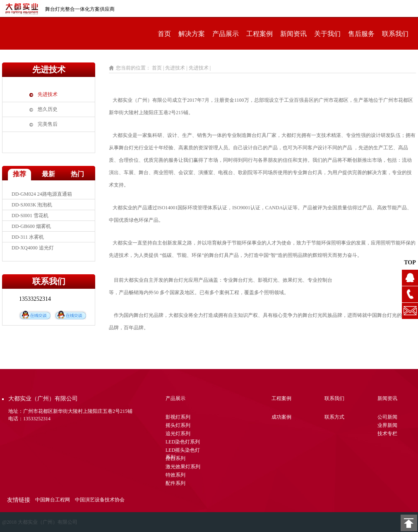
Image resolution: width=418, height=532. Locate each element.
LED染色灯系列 (183, 442)
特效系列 (175, 475)
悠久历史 (48, 109)
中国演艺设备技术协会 (100, 500)
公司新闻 (387, 417)
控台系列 (175, 458)
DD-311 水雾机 (28, 237)
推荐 (19, 174)
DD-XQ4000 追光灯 (33, 248)
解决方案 (192, 34)
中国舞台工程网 (53, 500)
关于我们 (327, 34)
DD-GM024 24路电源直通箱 (42, 194)
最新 (48, 174)
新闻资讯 (293, 34)
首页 (164, 34)
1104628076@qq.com (410, 311)
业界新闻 (387, 425)
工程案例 (259, 34)
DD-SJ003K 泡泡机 (32, 205)
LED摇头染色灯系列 (183, 451)
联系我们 (395, 34)
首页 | (158, 68)
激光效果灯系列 (183, 467)
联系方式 (334, 417)
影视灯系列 (178, 417)
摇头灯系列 (178, 425)
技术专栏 (387, 434)
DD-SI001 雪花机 (30, 216)
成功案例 (281, 417)
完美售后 (48, 124)
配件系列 (175, 483)
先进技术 (48, 94)
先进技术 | (177, 68)
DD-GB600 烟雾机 (31, 226)
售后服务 (361, 34)
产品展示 (226, 34)
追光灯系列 (178, 434)
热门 (77, 174)
